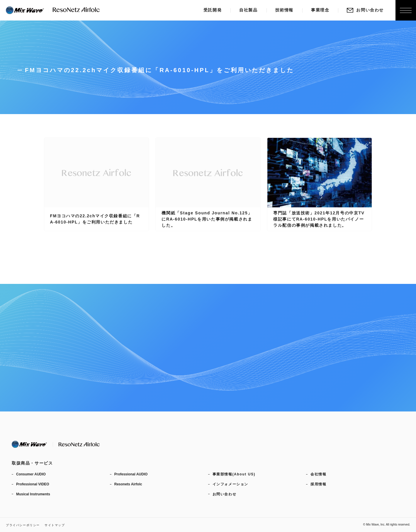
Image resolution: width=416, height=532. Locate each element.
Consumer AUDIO (31, 474)
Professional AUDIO (131, 474)
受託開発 (213, 10)
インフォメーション (230, 484)
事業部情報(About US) (234, 474)
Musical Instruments (33, 494)
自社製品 (248, 10)
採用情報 (318, 484)
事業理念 (320, 10)
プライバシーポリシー (23, 525)
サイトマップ (55, 525)
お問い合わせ (365, 10)
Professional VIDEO (33, 484)
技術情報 (284, 10)
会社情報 (318, 474)
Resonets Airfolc (128, 484)
